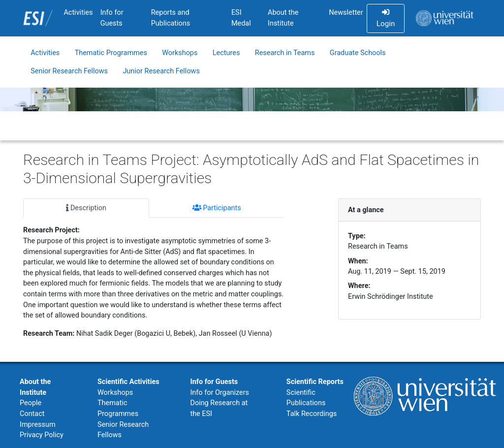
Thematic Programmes (111, 53)
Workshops (180, 53)
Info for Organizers (220, 393)
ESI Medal (241, 18)
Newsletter (346, 13)
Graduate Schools (358, 53)
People (31, 403)
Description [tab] (86, 208)
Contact (32, 414)
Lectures (226, 53)
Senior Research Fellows (69, 71)
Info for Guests (112, 18)
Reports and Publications (171, 18)
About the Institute (283, 18)
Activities (78, 13)
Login (386, 18)
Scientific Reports (315, 382)
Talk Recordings (312, 414)
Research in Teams (285, 53)
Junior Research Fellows (161, 71)
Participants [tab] (217, 208)
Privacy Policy (42, 435)
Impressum (38, 425)
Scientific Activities (128, 382)
